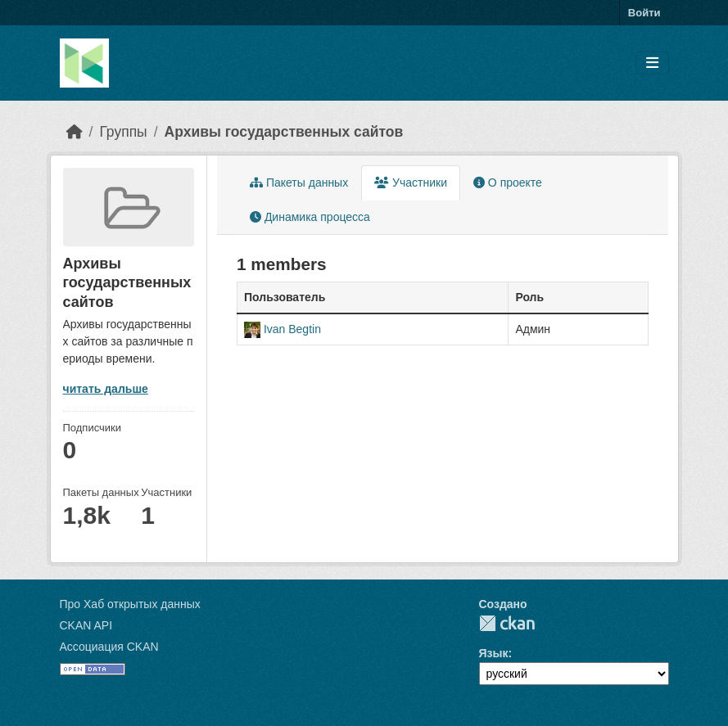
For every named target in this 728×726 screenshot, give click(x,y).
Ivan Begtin (292, 329)
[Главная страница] (75, 132)
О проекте (508, 183)
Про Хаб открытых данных (130, 604)
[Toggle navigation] (652, 63)
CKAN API (86, 625)
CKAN (507, 623)
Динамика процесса (310, 217)
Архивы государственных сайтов (284, 132)
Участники (411, 183)
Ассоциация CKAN (109, 647)
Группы (123, 132)
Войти (644, 13)
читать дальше (106, 389)
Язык (494, 653)
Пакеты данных (299, 183)
